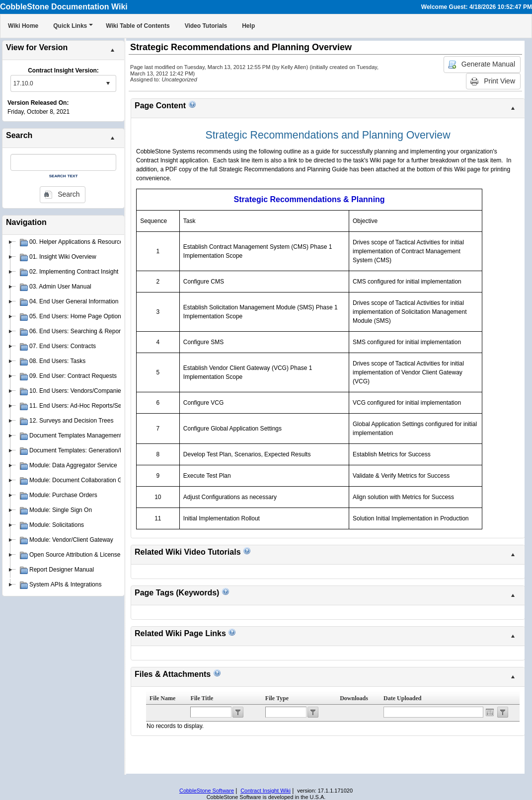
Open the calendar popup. (490, 712)
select (108, 83)
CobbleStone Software (207, 791)
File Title (202, 698)
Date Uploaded (402, 698)
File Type (277, 698)
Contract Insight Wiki (266, 791)
